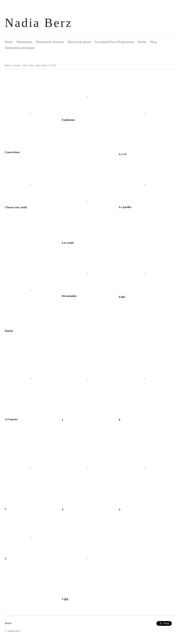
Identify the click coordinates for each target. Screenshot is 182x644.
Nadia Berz (39, 23)
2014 (25, 65)
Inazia (9, 331)
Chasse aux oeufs (16, 207)
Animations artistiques (20, 48)
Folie (122, 297)
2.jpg (65, 599)
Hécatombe (69, 296)
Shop (153, 42)
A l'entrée (11, 419)
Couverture (12, 152)
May (32, 65)
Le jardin (125, 207)
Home (9, 42)
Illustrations (24, 42)
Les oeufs (68, 243)
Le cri (123, 154)
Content (17, 65)
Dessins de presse (79, 42)
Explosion (68, 120)
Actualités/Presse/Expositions (114, 42)
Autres (142, 42)
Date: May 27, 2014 (46, 65)
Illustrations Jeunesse (50, 42)
